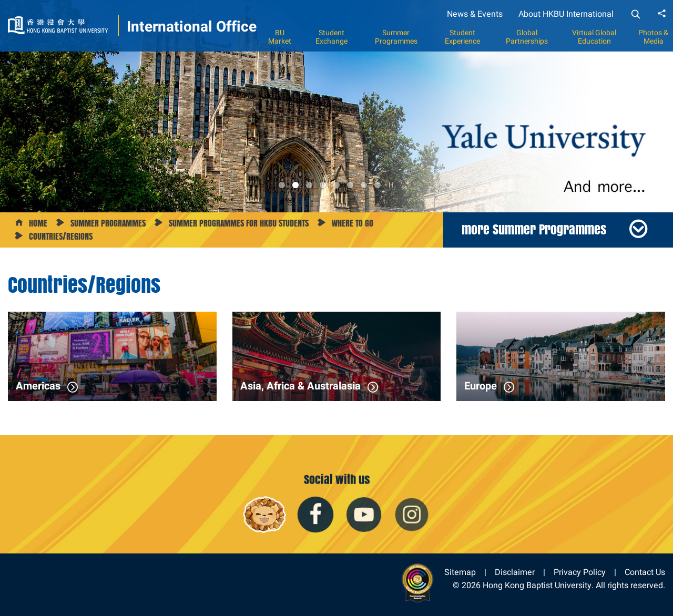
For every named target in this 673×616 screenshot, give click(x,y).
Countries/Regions (61, 236)
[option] (336, 106)
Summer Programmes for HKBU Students (239, 223)
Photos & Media (653, 37)
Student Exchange (332, 37)
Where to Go (353, 223)
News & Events (475, 14)
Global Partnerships (527, 37)
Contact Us (645, 572)
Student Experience (462, 37)
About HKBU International (566, 14)
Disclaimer (515, 572)
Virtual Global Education (594, 37)
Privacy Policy (580, 572)
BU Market (280, 37)
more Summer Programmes (534, 229)
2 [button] (295, 185)
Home (38, 223)
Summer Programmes (396, 37)
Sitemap (460, 572)
